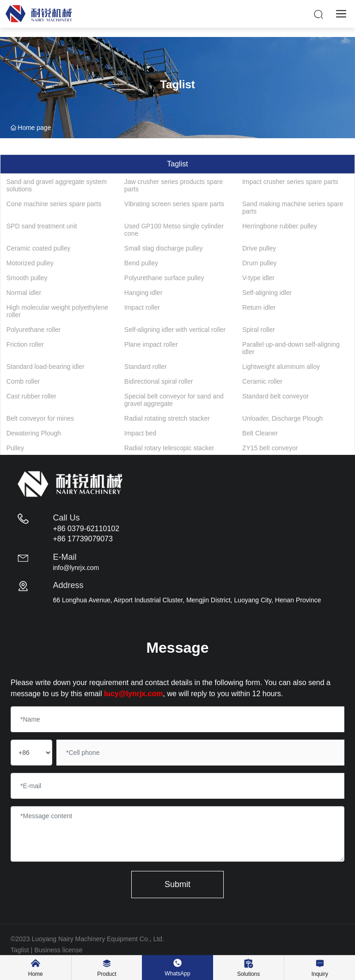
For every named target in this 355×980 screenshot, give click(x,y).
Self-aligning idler (267, 293)
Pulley (15, 448)
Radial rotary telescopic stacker (169, 448)
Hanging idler (144, 293)
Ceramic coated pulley (39, 248)
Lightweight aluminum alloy (281, 367)
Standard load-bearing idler (46, 367)
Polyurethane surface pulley (164, 278)
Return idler (259, 307)
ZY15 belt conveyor (270, 448)
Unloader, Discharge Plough (282, 418)
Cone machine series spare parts (54, 204)
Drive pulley (259, 248)
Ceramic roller (262, 381)
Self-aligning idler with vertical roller (175, 330)
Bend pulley (141, 263)
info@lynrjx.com (76, 568)
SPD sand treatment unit (42, 226)
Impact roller (142, 307)
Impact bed (140, 433)
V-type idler (258, 278)
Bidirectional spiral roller (159, 381)
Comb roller (23, 381)
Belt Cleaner (260, 433)
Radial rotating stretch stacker (167, 418)
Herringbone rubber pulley (280, 226)
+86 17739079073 (83, 539)
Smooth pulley (27, 278)
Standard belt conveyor (275, 396)
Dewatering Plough (34, 433)
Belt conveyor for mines (40, 418)
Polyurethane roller (34, 330)
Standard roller (146, 367)
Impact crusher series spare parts (290, 182)
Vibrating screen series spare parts (174, 204)
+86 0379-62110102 (86, 529)
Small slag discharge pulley (164, 248)
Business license (58, 950)
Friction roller (25, 344)
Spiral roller (259, 330)
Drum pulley (260, 263)
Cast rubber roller (31, 396)
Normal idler (24, 293)
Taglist (20, 950)
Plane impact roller (151, 344)
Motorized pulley (30, 263)
